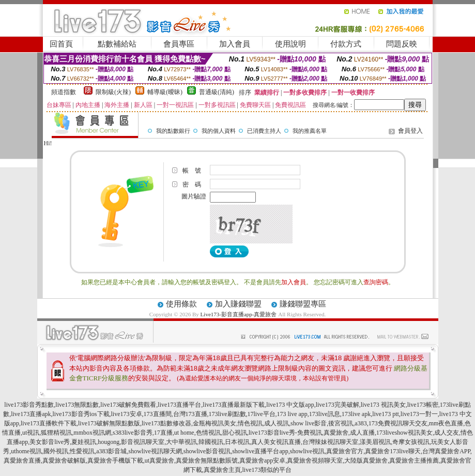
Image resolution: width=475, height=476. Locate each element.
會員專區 (179, 44)
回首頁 (61, 44)
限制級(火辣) (113, 92)
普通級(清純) (217, 92)
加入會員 (235, 44)
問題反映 (402, 44)
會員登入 (410, 131)
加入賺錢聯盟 (238, 304)
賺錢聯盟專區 (303, 304)
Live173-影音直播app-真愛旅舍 (239, 314)
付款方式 (346, 44)
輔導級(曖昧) (165, 92)
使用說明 (290, 44)
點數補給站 (117, 44)
